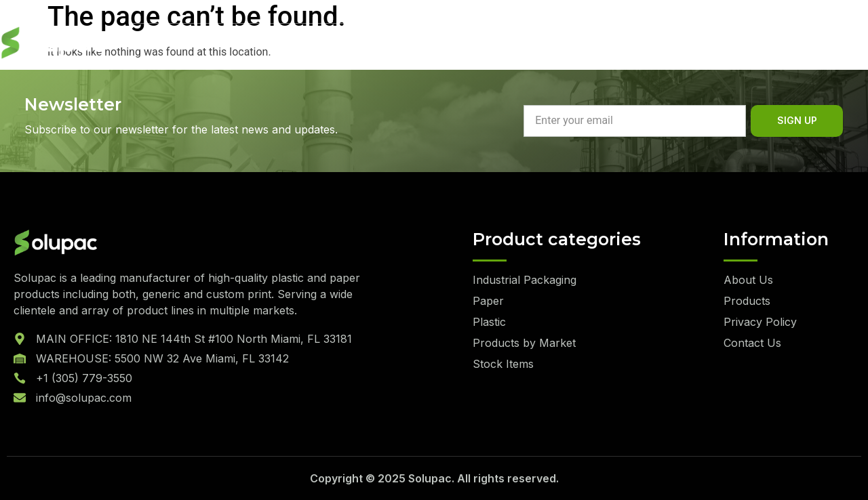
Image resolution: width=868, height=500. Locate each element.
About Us (216, 43)
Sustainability (314, 43)
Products (414, 43)
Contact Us (505, 43)
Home (145, 43)
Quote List (809, 42)
